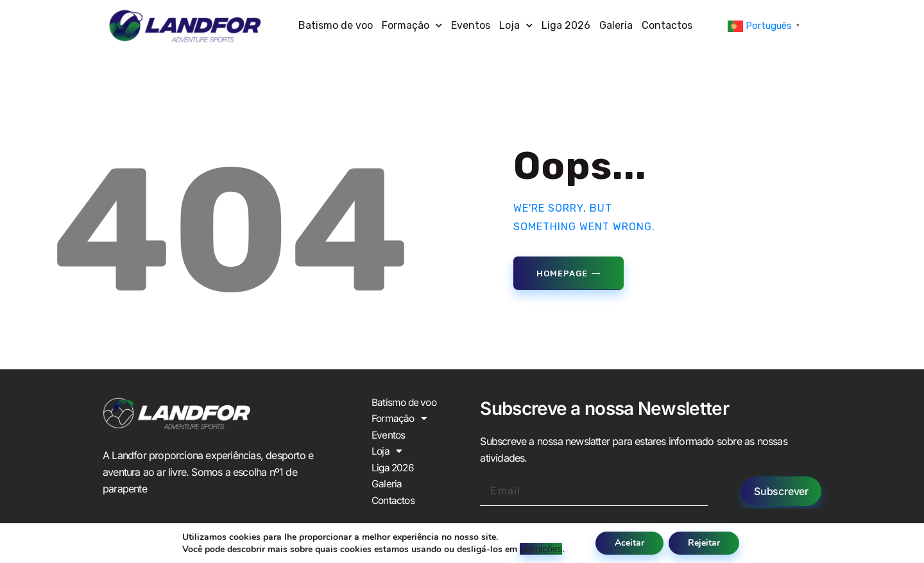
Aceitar (629, 543)
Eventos (471, 25)
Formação (412, 25)
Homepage (562, 273)
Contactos (667, 25)
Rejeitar (704, 543)
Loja (516, 25)
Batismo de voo (336, 25)
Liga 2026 (566, 25)
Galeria (616, 25)
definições (541, 549)
